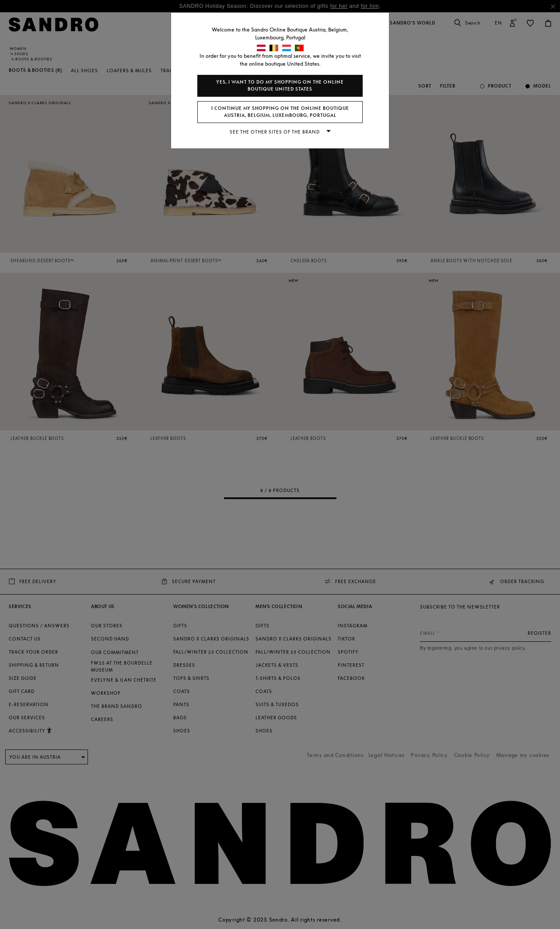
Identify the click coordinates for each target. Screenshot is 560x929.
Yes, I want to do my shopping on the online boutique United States (280, 86)
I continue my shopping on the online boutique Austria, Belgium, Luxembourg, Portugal (280, 112)
